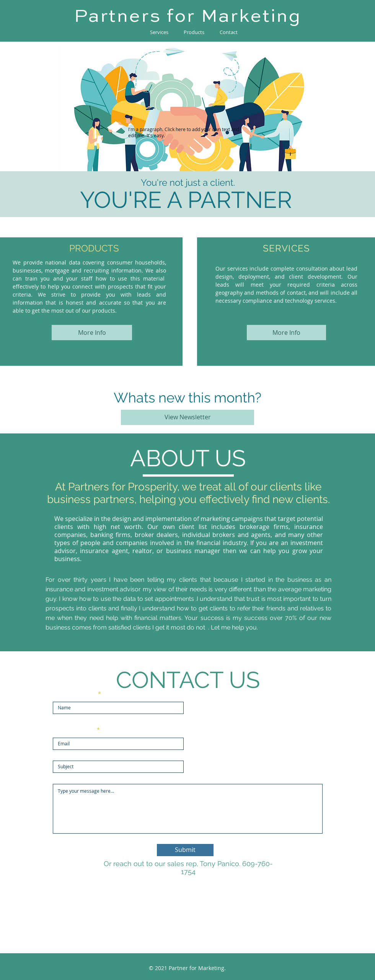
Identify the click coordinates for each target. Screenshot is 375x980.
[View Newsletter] (187, 417)
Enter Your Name (75, 694)
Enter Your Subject (77, 753)
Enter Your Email (74, 730)
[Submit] (185, 850)
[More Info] (92, 333)
